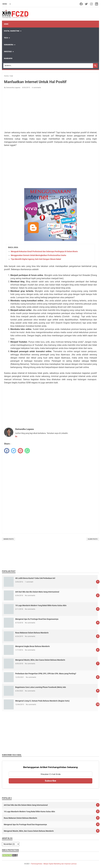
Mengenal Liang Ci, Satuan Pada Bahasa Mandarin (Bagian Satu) (42, 701)
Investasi (8, 52)
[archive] (11, 844)
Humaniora (9, 45)
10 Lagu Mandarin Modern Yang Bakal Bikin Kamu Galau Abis (41, 605)
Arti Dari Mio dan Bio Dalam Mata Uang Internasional (37, 592)
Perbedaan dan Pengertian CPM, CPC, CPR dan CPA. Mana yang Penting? (46, 674)
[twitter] (14, 451)
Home (6, 24)
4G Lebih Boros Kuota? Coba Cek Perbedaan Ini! (35, 578)
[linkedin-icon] (97, 4)
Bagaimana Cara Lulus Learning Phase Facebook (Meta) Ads (41, 687)
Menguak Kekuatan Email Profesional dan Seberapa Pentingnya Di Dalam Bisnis (44, 251)
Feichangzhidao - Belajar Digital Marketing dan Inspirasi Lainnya (54, 864)
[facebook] (7, 451)
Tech (6, 38)
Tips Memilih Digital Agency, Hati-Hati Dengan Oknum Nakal (36, 259)
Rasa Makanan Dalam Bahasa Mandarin (32, 633)
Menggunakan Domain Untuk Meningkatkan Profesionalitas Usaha (38, 255)
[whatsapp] (27, 451)
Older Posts (93, 539)
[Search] (48, 66)
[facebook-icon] (81, 4)
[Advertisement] (50, 110)
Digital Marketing (12, 31)
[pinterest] (20, 451)
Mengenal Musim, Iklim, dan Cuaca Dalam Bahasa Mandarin (40, 660)
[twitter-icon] (86, 4)
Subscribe (50, 781)
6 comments (36, 88)
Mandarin (8, 58)
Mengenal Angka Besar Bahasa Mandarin (32, 646)
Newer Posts (9, 539)
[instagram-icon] (92, 4)
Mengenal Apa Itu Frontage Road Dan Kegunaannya (37, 619)
